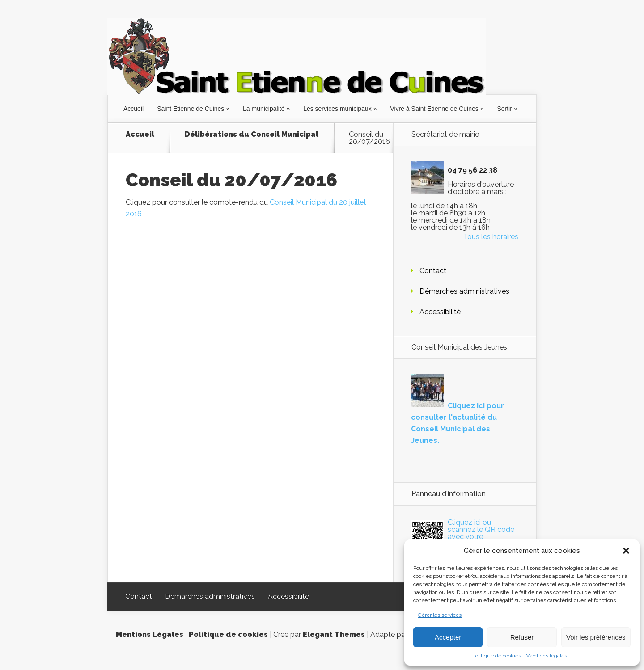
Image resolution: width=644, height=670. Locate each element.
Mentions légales (546, 656)
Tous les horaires (491, 237)
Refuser (522, 637)
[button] (626, 551)
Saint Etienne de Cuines (191, 109)
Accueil (133, 109)
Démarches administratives (464, 291)
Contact (433, 271)
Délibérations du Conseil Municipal (252, 135)
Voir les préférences (596, 637)
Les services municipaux (337, 109)
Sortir (504, 109)
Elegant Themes (334, 634)
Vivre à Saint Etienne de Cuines (434, 109)
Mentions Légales (150, 634)
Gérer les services (440, 615)
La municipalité (264, 109)
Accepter (448, 637)
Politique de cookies (497, 656)
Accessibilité (440, 312)
